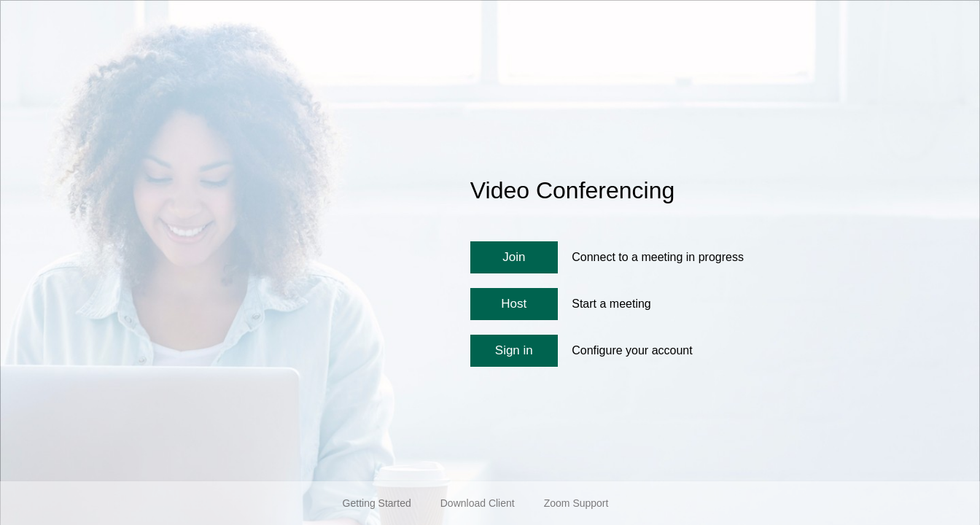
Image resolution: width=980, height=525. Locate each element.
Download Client (478, 503)
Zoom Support (576, 503)
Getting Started (377, 503)
